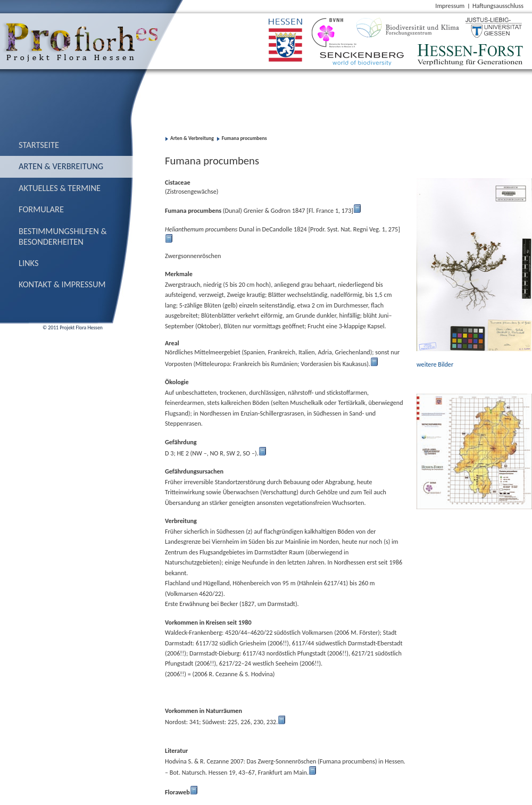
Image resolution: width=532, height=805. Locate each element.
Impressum (450, 6)
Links (29, 263)
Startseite (39, 145)
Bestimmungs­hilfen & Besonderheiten (63, 236)
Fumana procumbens (244, 138)
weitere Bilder (436, 364)
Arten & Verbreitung (61, 166)
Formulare (41, 209)
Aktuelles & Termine (60, 188)
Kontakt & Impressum (62, 284)
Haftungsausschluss (498, 6)
